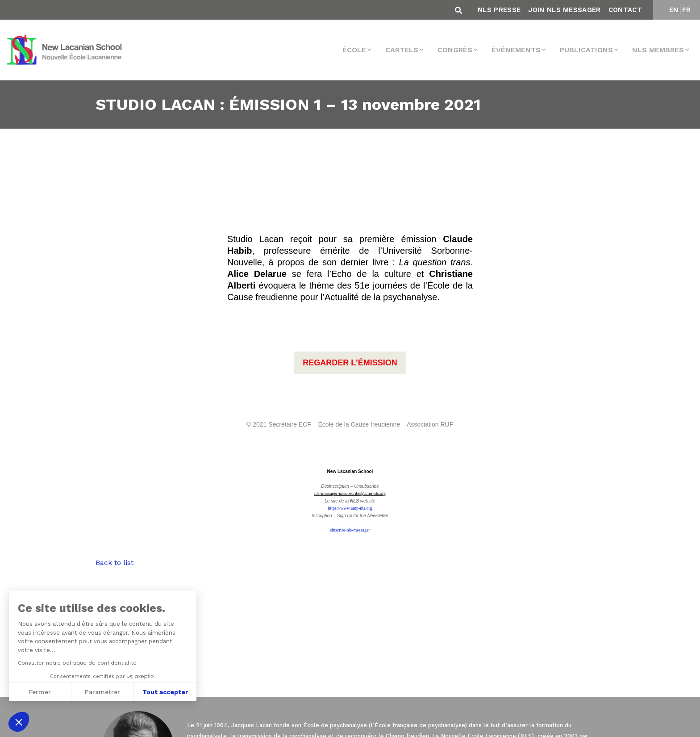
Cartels (402, 50)
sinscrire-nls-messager (350, 530)
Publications (586, 50)
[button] (19, 722)
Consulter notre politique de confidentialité (77, 663)
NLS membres (658, 50)
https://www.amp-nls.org (350, 508)
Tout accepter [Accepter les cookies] (165, 692)
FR (687, 10)
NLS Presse (499, 10)
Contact (625, 10)
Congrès (455, 50)
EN (674, 10)
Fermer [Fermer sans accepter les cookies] (40, 692)
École (354, 50)
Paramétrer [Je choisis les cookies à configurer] (102, 692)
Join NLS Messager (564, 10)
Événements (516, 50)
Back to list (115, 563)
